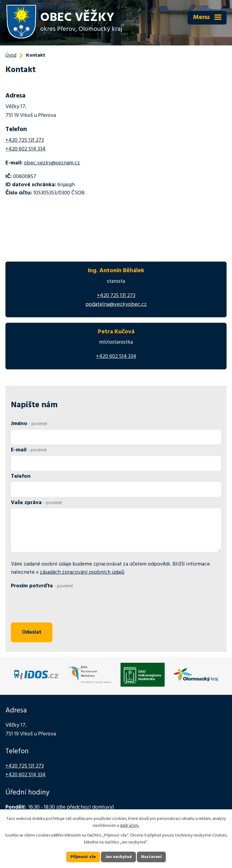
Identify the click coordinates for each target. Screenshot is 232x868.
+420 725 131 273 (25, 140)
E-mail (29, 450)
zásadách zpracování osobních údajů (82, 572)
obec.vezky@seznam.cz (52, 163)
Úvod (11, 55)
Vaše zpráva (36, 503)
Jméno (29, 424)
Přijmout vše (83, 857)
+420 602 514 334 (26, 149)
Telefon (21, 476)
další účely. (130, 826)
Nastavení (151, 857)
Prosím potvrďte (42, 586)
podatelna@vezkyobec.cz (116, 304)
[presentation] (55, 606)
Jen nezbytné (118, 857)
